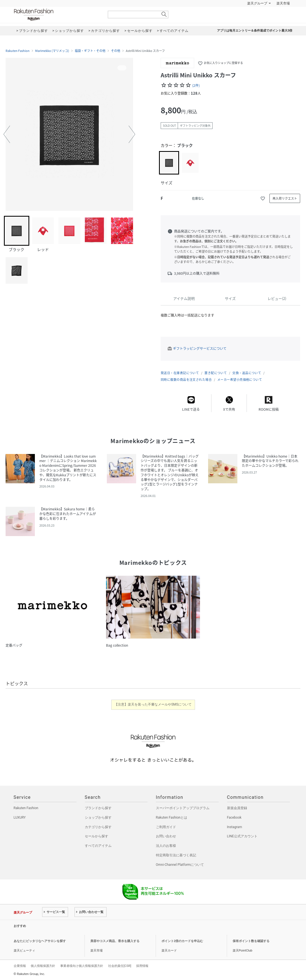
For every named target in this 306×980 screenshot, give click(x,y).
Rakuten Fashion (57, 15)
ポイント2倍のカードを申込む (182, 941)
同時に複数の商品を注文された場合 (186, 380)
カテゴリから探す (98, 827)
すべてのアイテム (98, 846)
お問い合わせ (166, 836)
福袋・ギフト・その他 (90, 51)
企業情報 (20, 966)
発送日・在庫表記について (180, 373)
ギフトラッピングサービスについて (200, 348)
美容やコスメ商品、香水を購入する (115, 941)
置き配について (216, 373)
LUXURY (20, 818)
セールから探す (97, 836)
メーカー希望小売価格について (240, 380)
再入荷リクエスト (285, 198)
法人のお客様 (166, 846)
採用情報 (142, 966)
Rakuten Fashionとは (172, 818)
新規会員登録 (237, 808)
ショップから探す (98, 818)
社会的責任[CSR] (120, 966)
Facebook (234, 818)
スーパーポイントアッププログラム (183, 808)
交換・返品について (247, 373)
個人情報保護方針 (43, 966)
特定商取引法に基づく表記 (176, 855)
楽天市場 (283, 3)
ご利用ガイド (166, 827)
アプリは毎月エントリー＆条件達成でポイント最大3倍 (255, 31)
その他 (116, 51)
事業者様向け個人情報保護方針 (82, 966)
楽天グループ (257, 3)
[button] (7, 134)
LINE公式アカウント (242, 836)
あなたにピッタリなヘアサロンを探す (40, 941)
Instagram (235, 827)
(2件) (196, 85)
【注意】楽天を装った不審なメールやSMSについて (153, 704)
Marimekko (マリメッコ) (52, 51)
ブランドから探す (98, 808)
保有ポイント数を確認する (251, 941)
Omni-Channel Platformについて (180, 865)
